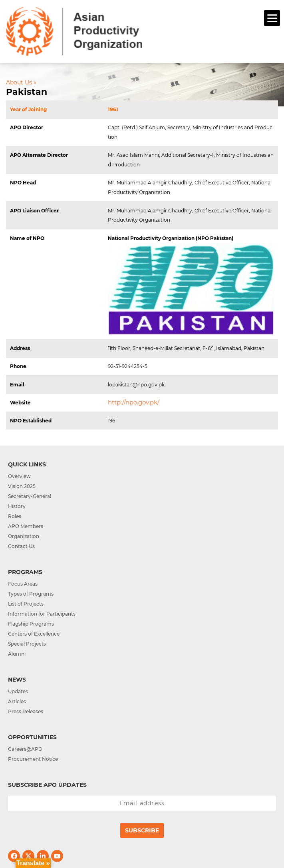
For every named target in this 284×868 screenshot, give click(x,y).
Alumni (17, 654)
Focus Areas (23, 584)
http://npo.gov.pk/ (134, 402)
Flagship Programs (31, 624)
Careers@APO (25, 749)
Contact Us (21, 546)
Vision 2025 (22, 486)
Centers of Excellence (34, 634)
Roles (15, 516)
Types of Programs (31, 594)
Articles (17, 701)
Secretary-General (30, 496)
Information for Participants (42, 614)
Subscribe (142, 830)
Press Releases (26, 711)
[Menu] (272, 18)
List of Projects (26, 604)
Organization (24, 536)
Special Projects (27, 644)
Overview (19, 476)
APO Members (26, 526)
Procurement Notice (33, 759)
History (17, 506)
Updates (18, 691)
